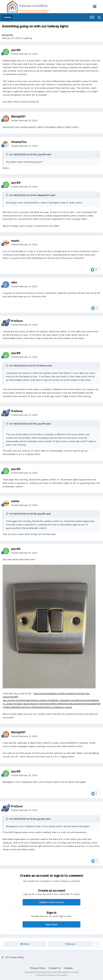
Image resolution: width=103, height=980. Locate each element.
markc (15, 241)
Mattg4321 (18, 116)
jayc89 (9, 35)
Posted (24, 54)
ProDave (17, 321)
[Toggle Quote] (7, 154)
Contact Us (55, 968)
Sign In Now (51, 924)
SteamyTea (19, 142)
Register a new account (52, 902)
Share (25, 944)
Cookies (68, 968)
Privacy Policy (38, 968)
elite (14, 282)
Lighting (28, 38)
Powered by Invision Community (51, 975)
